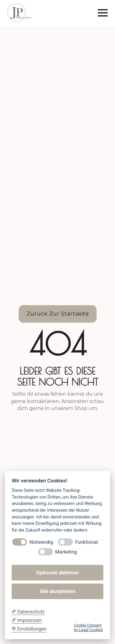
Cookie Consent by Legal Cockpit (88, 628)
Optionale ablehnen (57, 573)
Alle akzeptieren (57, 591)
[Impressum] (27, 620)
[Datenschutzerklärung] (28, 612)
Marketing (66, 552)
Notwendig (41, 542)
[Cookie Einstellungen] (29, 629)
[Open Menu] (103, 13)
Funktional (86, 542)
